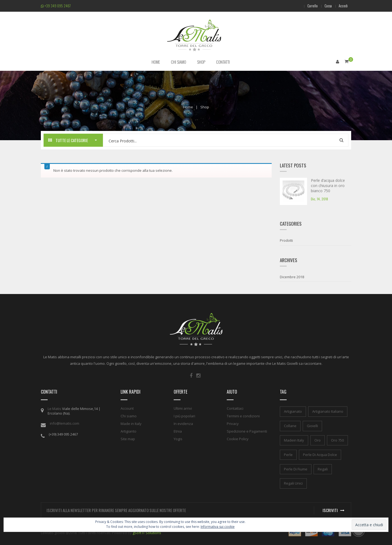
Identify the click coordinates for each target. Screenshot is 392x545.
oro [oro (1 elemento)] (318, 440)
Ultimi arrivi (183, 408)
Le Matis (54, 409)
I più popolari (184, 416)
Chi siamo (129, 416)
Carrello (309, 6)
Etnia (178, 431)
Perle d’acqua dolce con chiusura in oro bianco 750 (328, 186)
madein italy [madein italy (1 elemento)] (294, 440)
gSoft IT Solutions (147, 532)
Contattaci (235, 408)
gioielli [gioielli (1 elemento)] (312, 426)
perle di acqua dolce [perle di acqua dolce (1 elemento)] (320, 454)
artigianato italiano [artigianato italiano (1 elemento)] (328, 411)
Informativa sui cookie (218, 527)
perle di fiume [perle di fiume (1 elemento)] (296, 469)
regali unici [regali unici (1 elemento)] (293, 483)
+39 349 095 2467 (56, 6)
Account (127, 408)
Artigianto (128, 431)
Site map (128, 439)
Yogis (178, 439)
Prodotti (286, 240)
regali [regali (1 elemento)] (323, 469)
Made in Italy (131, 424)
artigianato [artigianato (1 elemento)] (293, 411)
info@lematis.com (65, 423)
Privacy (233, 424)
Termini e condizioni (243, 416)
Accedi (343, 6)
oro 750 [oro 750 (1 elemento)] (337, 440)
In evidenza (183, 424)
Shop (205, 107)
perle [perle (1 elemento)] (288, 454)
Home (188, 107)
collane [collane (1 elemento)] (290, 426)
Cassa (326, 6)
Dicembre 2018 (292, 277)
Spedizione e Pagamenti (247, 431)
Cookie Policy (238, 439)
